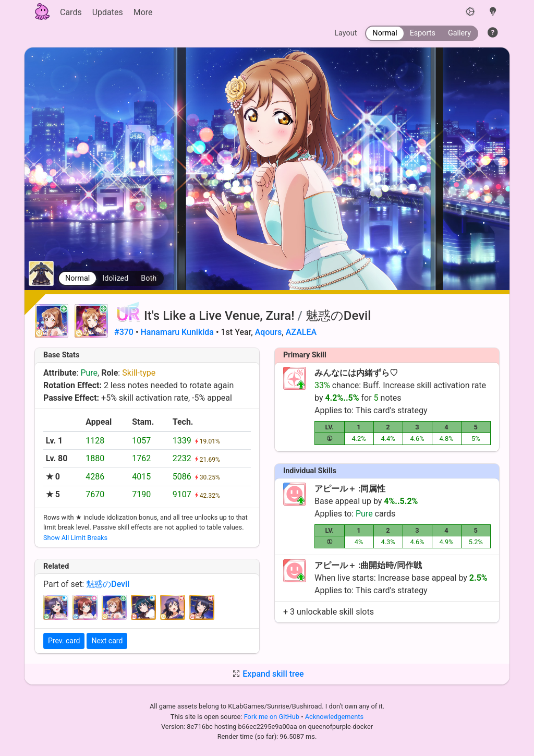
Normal (77, 278)
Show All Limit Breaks (75, 538)
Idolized (115, 278)
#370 (124, 332)
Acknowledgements (334, 717)
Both (149, 278)
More (143, 12)
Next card (107, 641)
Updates (108, 12)
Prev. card (64, 641)
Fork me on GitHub (273, 717)
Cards (71, 12)
